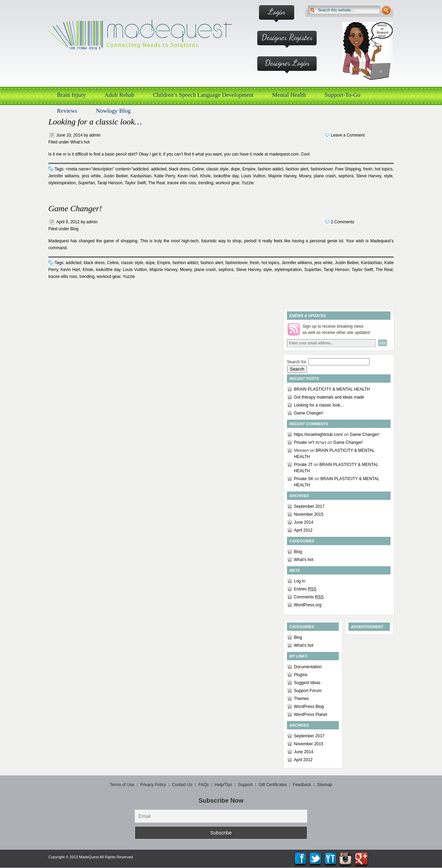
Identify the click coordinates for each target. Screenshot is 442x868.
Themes (301, 699)
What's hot (80, 142)
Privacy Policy (153, 785)
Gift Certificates (273, 785)
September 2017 (309, 506)
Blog (74, 229)
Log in (300, 581)
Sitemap (325, 785)
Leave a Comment (348, 135)
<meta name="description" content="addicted (107, 169)
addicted (159, 169)
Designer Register (287, 37)
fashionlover (321, 169)
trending (206, 183)
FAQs (203, 785)
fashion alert (297, 169)
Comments (309, 597)
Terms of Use (122, 785)
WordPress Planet (311, 715)
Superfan (87, 183)
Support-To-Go (343, 95)
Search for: (297, 362)
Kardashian (141, 176)
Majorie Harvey (282, 176)
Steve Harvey (369, 176)
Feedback (302, 785)
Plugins (301, 675)
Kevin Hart (187, 176)
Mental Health (289, 95)
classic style (217, 169)
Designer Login (287, 63)
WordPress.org (308, 605)
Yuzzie (247, 183)
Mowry (305, 176)
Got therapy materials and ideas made (329, 397)
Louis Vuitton (253, 176)
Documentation (308, 667)
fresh (368, 169)
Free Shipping (348, 169)
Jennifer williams (64, 176)
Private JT (303, 465)
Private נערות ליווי (310, 442)
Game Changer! (75, 208)
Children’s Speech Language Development (203, 95)
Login (277, 12)
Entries (305, 589)
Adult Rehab (119, 95)
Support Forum (308, 691)
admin (95, 135)
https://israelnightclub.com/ (318, 435)
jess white (91, 176)
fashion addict (270, 169)
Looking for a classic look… (95, 122)
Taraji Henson (110, 183)
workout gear (227, 183)
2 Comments (343, 222)
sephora (346, 176)
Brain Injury (71, 95)
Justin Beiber (116, 176)
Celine (198, 169)
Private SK (304, 479)
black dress (179, 169)
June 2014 (304, 522)
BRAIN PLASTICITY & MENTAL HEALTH (332, 389)
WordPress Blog (309, 707)
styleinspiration (62, 183)
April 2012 (303, 530)
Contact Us (182, 785)
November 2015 (309, 514)
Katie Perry (164, 176)
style (388, 176)
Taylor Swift (135, 183)
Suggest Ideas (307, 683)
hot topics (383, 169)
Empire (249, 169)
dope (235, 169)
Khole (206, 176)
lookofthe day (226, 176)
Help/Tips (223, 785)
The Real (157, 183)
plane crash (325, 176)
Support (245, 785)
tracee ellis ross (181, 183)
